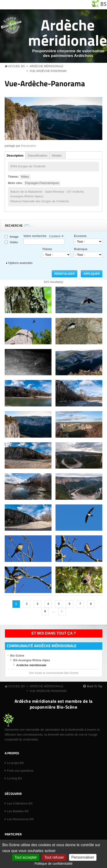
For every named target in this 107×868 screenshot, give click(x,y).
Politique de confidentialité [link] (53, 864)
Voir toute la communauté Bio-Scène (53, 673)
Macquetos (29, 146)
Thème (47, 249)
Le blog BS (15, 778)
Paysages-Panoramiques (42, 183)
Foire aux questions (20, 771)
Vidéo (14, 242)
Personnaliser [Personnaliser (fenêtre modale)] (83, 857)
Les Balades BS (18, 811)
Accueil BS (17, 66)
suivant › (62, 612)
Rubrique (81, 249)
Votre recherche (35, 236)
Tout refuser (54, 857)
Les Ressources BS (20, 819)
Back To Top (95, 686)
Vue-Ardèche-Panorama (48, 71)
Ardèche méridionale (68, 32)
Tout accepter (26, 857)
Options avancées (20, 263)
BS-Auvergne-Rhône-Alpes (32, 660)
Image (14, 237)
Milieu (25, 177)
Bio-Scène (17, 656)
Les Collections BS (20, 803)
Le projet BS (15, 763)
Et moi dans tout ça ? (54, 633)
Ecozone (80, 236)
